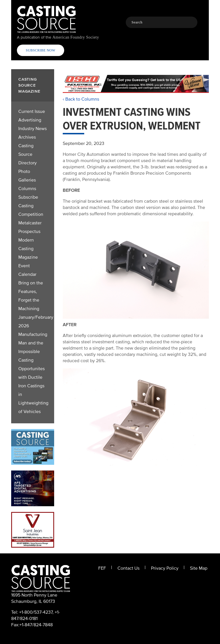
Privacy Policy (165, 568)
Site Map (199, 568)
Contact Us (128, 568)
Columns (27, 189)
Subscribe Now (41, 50)
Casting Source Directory (27, 154)
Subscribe (28, 197)
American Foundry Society (76, 37)
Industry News (33, 129)
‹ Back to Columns (81, 99)
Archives (27, 137)
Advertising (30, 120)
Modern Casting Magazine (28, 249)
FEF (102, 568)
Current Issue (32, 111)
